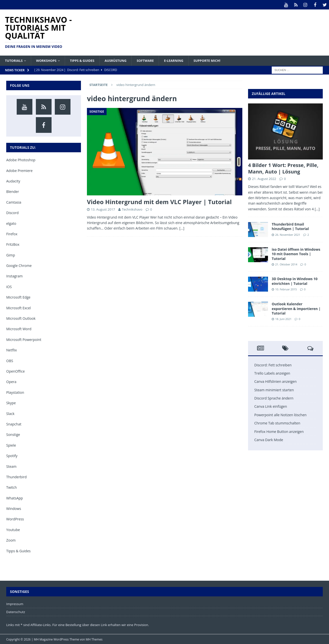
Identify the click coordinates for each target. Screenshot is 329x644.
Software (154, 60)
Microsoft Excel (19, 308)
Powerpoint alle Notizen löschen (280, 415)
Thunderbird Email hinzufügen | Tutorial (290, 226)
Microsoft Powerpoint (24, 339)
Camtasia (14, 202)
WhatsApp (15, 498)
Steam (11, 466)
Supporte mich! (220, 60)
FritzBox (13, 244)
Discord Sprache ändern (274, 398)
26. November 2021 (288, 234)
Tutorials (15, 60)
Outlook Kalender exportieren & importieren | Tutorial (296, 308)
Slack (10, 413)
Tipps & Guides (87, 60)
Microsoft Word (19, 329)
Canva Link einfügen (271, 406)
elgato (11, 223)
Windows (14, 508)
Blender (13, 191)
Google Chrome (19, 265)
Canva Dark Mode (269, 440)
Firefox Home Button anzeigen (279, 431)
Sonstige (13, 434)
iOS (9, 286)
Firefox (12, 234)
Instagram (14, 276)
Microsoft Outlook (21, 318)
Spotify (12, 455)
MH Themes (94, 639)
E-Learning (184, 60)
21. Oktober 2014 (286, 264)
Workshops (49, 60)
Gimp (11, 255)
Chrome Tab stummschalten (277, 423)
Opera (11, 381)
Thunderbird (16, 477)
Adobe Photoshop (21, 160)
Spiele (11, 445)
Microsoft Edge (18, 297)
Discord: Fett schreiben (273, 365)
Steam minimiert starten (274, 390)
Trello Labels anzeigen (272, 373)
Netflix (12, 350)
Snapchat (14, 424)
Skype (11, 403)
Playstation (15, 392)
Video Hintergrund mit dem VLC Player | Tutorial (159, 201)
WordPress (15, 519)
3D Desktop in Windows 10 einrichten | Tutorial (295, 281)
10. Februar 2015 (286, 289)
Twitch (11, 487)
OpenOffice (15, 371)
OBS (10, 361)
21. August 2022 (264, 178)
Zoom (11, 540)
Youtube (13, 529)
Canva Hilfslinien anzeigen (275, 381)
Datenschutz (16, 612)
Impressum (15, 604)
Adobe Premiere (19, 170)
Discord (12, 212)
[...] (317, 209)
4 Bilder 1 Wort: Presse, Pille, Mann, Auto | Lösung (283, 168)
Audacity (13, 181)
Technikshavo (132, 209)
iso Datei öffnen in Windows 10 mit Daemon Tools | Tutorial (296, 254)
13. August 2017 (103, 209)
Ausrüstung (123, 60)
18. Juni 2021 (283, 319)
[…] (182, 228)
